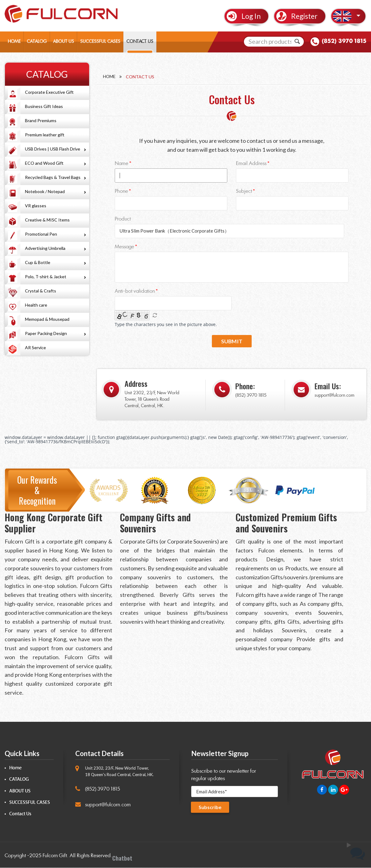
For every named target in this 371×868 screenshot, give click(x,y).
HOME (14, 42)
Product (123, 219)
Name (122, 163)
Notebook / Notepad (45, 191)
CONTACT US (140, 42)
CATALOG (37, 42)
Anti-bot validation (135, 291)
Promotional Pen (41, 234)
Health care (36, 305)
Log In (251, 16)
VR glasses (36, 206)
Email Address (251, 163)
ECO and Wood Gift (44, 163)
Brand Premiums (41, 120)
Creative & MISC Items (47, 220)
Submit (232, 341)
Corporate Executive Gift (49, 92)
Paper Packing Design (46, 333)
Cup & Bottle (38, 262)
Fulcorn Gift (55, 856)
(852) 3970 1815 (344, 41)
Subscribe (210, 807)
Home (109, 77)
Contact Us (20, 814)
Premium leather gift (45, 135)
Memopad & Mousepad (47, 319)
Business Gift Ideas (44, 106)
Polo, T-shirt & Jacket (46, 277)
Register (304, 16)
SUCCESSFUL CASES (100, 42)
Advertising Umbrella (45, 248)
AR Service (35, 347)
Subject (244, 191)
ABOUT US (64, 42)
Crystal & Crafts (41, 291)
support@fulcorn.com (334, 396)
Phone (121, 191)
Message (124, 247)
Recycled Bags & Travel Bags (53, 177)
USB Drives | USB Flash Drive (53, 149)
